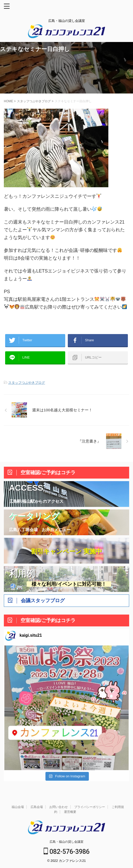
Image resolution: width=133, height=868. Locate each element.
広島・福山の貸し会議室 (66, 842)
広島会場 (37, 807)
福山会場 (18, 807)
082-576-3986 (67, 852)
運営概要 (70, 812)
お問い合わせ (59, 807)
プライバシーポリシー (90, 807)
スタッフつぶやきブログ (27, 383)
